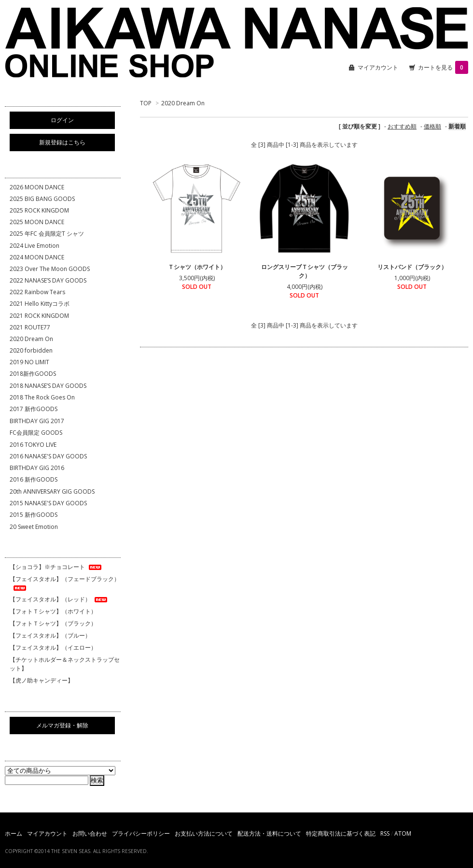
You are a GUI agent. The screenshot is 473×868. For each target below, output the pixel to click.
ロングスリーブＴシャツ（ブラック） (305, 271)
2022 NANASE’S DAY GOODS (48, 280)
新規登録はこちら (62, 142)
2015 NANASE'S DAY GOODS (48, 503)
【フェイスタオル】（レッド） (59, 599)
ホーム (14, 833)
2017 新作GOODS (34, 409)
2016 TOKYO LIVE (33, 445)
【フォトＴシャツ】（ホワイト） (53, 611)
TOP (146, 103)
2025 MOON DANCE (37, 222)
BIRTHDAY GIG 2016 (37, 468)
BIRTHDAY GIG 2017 (37, 421)
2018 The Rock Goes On (42, 397)
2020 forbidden (31, 350)
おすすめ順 (402, 126)
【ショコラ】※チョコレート (56, 567)
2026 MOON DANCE (37, 187)
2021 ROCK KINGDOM (39, 316)
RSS (385, 833)
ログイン (62, 120)
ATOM (403, 833)
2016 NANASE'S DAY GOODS (48, 456)
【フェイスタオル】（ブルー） (50, 635)
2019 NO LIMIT (29, 362)
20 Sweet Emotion (34, 527)
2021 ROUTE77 (30, 327)
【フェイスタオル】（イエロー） (53, 647)
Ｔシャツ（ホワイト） (197, 267)
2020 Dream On (183, 103)
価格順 (432, 126)
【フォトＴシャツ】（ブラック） (53, 623)
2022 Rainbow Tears (37, 292)
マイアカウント (378, 67)
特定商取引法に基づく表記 (341, 833)
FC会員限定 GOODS (36, 433)
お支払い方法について (204, 833)
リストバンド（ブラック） (412, 267)
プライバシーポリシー (141, 833)
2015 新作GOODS (34, 515)
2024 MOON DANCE (37, 257)
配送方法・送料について (269, 833)
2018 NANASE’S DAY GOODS (48, 386)
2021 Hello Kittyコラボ (40, 304)
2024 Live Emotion (35, 246)
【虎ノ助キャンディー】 (42, 680)
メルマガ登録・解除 (62, 725)
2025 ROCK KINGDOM (39, 210)
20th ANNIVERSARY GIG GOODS (52, 491)
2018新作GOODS (33, 374)
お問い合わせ (90, 833)
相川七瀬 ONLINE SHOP (236, 43)
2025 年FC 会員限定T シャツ (47, 234)
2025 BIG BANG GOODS (42, 199)
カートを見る (443, 67)
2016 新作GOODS (34, 479)
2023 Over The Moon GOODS (50, 269)
